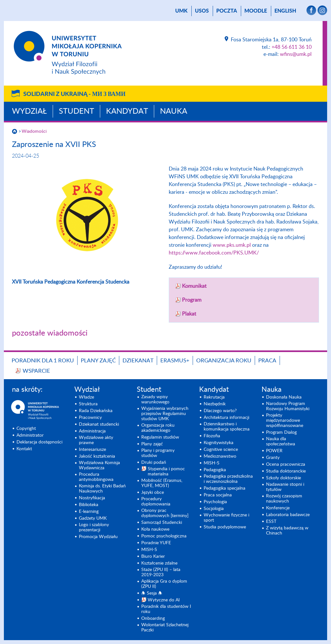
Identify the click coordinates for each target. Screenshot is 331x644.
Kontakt (24, 449)
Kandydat (127, 111)
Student (76, 111)
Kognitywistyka (219, 443)
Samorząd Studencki (162, 523)
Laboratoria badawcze (288, 515)
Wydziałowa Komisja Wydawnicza (99, 465)
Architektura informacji (226, 418)
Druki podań (154, 462)
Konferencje (278, 508)
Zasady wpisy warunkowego (155, 400)
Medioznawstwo (220, 456)
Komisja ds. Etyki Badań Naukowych (102, 489)
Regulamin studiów (160, 437)
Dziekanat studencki (99, 424)
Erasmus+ (175, 361)
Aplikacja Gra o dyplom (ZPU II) (164, 584)
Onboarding (153, 618)
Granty (273, 458)
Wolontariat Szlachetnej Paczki (165, 628)
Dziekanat (138, 361)
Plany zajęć (98, 361)
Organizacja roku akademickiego (158, 428)
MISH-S (149, 550)
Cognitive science (221, 450)
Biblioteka (89, 505)
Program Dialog (281, 432)
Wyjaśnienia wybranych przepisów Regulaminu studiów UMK (165, 414)
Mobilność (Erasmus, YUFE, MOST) (162, 483)
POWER (274, 451)
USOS (202, 11)
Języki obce (153, 493)
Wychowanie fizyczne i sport (226, 518)
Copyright (26, 429)
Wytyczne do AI (164, 600)
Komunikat (194, 286)
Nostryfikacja (92, 498)
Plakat (189, 314)
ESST (271, 522)
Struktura (88, 404)
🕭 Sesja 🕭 (152, 593)
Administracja (92, 431)
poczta (227, 11)
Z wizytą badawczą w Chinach (287, 531)
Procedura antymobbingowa (96, 477)
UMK (181, 11)
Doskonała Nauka (284, 397)
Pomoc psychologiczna (164, 536)
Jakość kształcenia (97, 456)
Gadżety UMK (93, 518)
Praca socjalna (218, 495)
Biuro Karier (153, 556)
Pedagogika (215, 470)
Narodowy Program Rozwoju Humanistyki (288, 406)
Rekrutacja (214, 397)
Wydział (29, 111)
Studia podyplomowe (225, 527)
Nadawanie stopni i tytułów (285, 487)
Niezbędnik (215, 404)
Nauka (174, 111)
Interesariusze (92, 450)
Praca (267, 361)
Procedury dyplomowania (156, 502)
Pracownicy (90, 418)
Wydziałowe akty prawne (96, 440)
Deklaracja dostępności (39, 442)
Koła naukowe (155, 529)
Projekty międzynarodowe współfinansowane (285, 421)
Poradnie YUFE (156, 543)
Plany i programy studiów (158, 453)
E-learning (89, 512)
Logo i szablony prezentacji (94, 527)
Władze (86, 397)
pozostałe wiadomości (50, 333)
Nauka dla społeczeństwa (281, 441)
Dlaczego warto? (220, 411)
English (285, 11)
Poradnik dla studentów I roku (166, 609)
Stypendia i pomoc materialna (166, 472)
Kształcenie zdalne (159, 563)
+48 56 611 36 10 (292, 47)
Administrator (30, 435)
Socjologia (214, 509)
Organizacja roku (224, 361)
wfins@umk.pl (296, 54)
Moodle (256, 11)
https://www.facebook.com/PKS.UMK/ (214, 253)
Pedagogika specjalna (224, 488)
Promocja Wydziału (98, 537)
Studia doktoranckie (286, 471)
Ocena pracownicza (286, 464)
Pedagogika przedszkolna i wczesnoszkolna (228, 479)
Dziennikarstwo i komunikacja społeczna (227, 427)
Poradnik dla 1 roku (43, 361)
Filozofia (212, 436)
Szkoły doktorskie (283, 478)
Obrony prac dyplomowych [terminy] (165, 513)
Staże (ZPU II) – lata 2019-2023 (161, 572)
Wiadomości (34, 131)
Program (192, 300)
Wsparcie (36, 371)
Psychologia (215, 502)
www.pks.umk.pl (232, 245)
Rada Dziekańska (96, 411)
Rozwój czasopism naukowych (284, 499)
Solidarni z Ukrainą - (74, 94)
